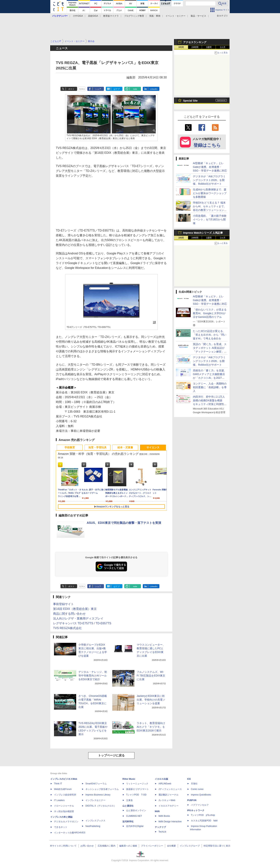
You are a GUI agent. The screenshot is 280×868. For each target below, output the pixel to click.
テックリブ (160, 827)
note (135, 89)
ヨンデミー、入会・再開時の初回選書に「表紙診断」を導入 (210, 387)
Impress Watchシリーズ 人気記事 (203, 233)
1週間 (209, 47)
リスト (82, 89)
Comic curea (197, 789)
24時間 (195, 47)
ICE (189, 779)
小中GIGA (78, 16)
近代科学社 (128, 822)
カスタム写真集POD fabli (204, 821)
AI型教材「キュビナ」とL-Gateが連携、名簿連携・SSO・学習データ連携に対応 (210, 167)
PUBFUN (192, 800)
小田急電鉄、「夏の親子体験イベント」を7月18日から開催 (210, 219)
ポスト (71, 89)
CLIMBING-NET (134, 816)
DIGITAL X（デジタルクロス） (101, 806)
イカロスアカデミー (168, 806)
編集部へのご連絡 (128, 846)
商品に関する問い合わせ (69, 614)
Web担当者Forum (63, 789)
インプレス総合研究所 (65, 795)
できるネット (61, 827)
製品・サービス (198, 16)
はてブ (117, 89)
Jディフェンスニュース (170, 789)
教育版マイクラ (111, 16)
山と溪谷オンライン (136, 810)
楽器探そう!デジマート (138, 789)
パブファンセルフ (200, 805)
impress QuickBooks (201, 795)
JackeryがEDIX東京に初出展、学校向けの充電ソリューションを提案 (151, 700)
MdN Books (164, 816)
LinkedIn (154, 89)
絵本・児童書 (125, 447)
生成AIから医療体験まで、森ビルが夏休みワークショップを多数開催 (210, 193)
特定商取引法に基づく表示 (217, 846)
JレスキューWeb (167, 800)
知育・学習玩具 (97, 447)
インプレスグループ (190, 846)
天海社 (194, 784)
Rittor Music (129, 779)
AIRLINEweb (165, 784)
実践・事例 (155, 16)
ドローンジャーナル (64, 806)
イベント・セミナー (176, 16)
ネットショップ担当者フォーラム (102, 789)
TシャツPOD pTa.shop (203, 815)
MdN (157, 811)
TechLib (162, 832)
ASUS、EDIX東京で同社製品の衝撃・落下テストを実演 (124, 523)
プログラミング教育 (134, 16)
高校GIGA (93, 16)
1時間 (181, 47)
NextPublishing (93, 826)
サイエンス (153, 447)
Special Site (190, 101)
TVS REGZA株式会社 (67, 628)
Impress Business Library (98, 795)
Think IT (58, 784)
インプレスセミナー (95, 800)
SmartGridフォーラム (96, 784)
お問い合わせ (87, 846)
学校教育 (70, 447)
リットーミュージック (137, 784)
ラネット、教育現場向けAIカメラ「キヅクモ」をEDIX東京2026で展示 (151, 727)
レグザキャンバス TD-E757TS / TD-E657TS (82, 623)
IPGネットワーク (196, 810)
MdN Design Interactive (170, 822)
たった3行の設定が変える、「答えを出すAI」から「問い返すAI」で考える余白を (210, 335)
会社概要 (171, 846)
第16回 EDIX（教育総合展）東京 (75, 609)
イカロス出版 (161, 779)
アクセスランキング (195, 42)
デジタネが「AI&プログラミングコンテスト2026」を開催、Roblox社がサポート (209, 180)
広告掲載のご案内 (107, 846)
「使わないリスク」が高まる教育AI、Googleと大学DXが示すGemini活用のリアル (210, 313)
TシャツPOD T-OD (136, 795)
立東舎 (129, 800)
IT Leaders (59, 800)
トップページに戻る (111, 755)
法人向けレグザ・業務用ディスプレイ (78, 618)
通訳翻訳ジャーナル (168, 795)
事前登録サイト (63, 604)
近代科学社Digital (135, 826)
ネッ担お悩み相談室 (64, 811)
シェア (98, 89)
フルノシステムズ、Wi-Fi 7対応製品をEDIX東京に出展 (151, 676)
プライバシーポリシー (152, 846)
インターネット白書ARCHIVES (70, 833)
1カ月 (223, 47)
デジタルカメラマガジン (66, 822)
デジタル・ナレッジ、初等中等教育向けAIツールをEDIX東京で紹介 (93, 676)
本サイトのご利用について (63, 846)
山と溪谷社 (128, 806)
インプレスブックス (95, 821)
